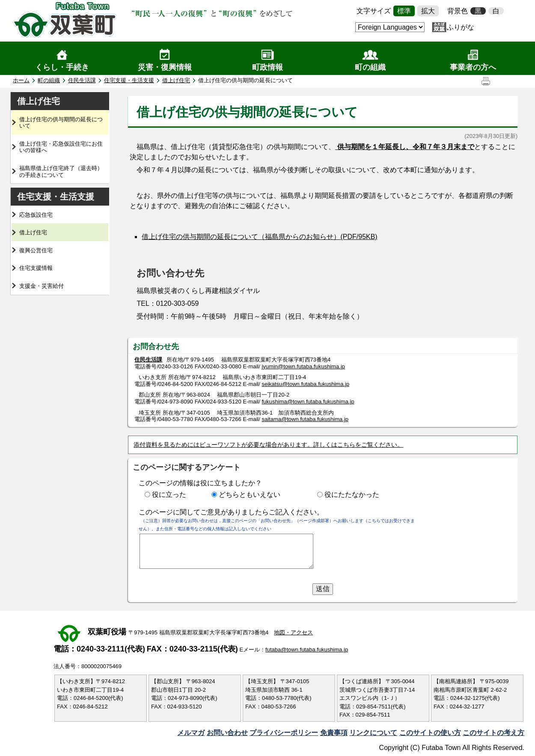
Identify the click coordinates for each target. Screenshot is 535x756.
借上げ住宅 (176, 80)
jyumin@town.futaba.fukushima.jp (303, 366)
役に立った (169, 495)
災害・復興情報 (165, 67)
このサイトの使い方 (430, 733)
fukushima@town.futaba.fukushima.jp (308, 402)
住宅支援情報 (36, 268)
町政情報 (267, 67)
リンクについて (373, 733)
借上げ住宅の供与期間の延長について (61, 123)
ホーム (21, 80)
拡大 (428, 11)
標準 (404, 11)
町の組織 (370, 67)
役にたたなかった (352, 495)
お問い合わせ (227, 733)
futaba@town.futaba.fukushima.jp (307, 650)
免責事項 (334, 733)
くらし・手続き (62, 67)
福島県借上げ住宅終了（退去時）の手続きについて (61, 172)
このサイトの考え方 (493, 733)
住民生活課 (82, 80)
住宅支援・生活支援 (129, 80)
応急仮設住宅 (36, 215)
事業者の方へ (473, 67)
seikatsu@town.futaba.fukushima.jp (305, 384)
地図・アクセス (293, 632)
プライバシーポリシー (284, 733)
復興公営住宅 (36, 250)
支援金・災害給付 (42, 286)
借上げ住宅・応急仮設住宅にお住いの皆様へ (61, 147)
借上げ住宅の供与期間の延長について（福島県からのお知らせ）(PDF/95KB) (259, 237)
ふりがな (461, 27)
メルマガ (191, 733)
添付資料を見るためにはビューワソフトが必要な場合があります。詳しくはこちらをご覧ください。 (268, 445)
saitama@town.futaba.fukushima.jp (305, 419)
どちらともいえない (250, 495)
